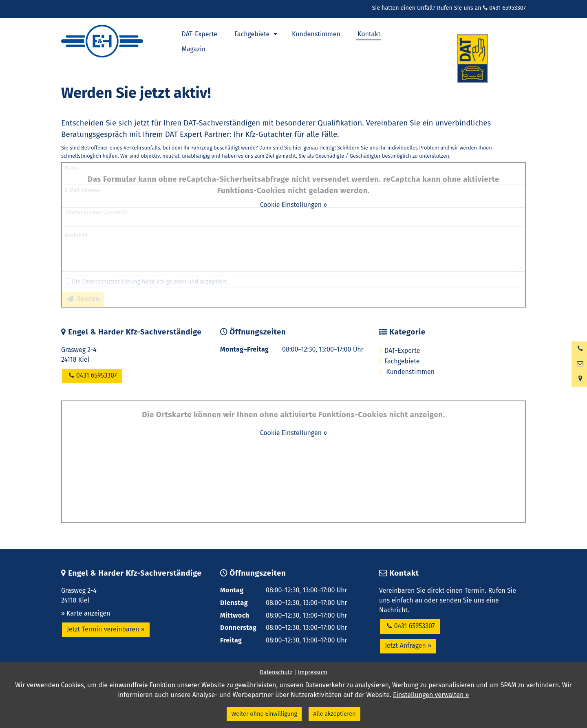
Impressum (313, 672)
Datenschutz (276, 672)
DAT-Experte (402, 351)
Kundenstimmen (409, 372)
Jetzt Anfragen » (408, 646)
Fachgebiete (402, 361)
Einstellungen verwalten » (431, 695)
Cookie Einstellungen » (294, 205)
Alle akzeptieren (334, 714)
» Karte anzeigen (86, 613)
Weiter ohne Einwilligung (264, 714)
